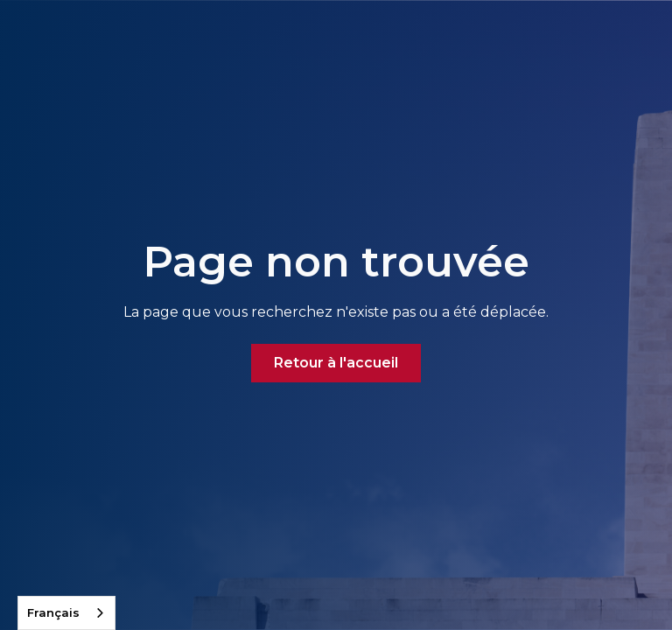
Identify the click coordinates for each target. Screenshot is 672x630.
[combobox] (66, 613)
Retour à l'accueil (336, 363)
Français (53, 612)
